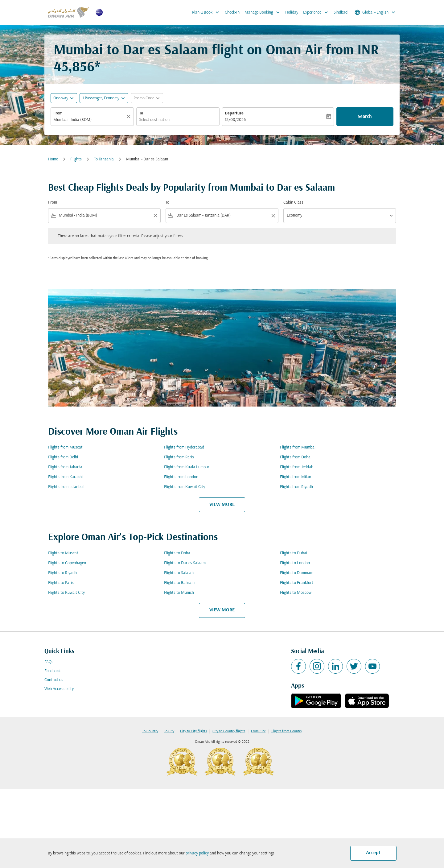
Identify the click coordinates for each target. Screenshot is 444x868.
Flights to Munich (179, 593)
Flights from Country (287, 731)
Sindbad (341, 12)
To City (169, 731)
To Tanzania (104, 159)
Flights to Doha (177, 553)
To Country (150, 731)
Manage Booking (264, 12)
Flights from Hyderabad (184, 447)
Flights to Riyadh (62, 573)
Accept (373, 853)
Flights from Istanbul (66, 487)
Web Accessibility (59, 689)
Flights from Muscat (65, 447)
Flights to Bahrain (179, 583)
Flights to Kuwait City (66, 593)
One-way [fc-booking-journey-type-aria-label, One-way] (61, 98)
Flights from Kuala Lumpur (187, 467)
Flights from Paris (179, 457)
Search (365, 117)
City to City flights (193, 731)
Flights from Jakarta (65, 467)
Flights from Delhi (63, 457)
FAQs (49, 662)
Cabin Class (293, 203)
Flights (76, 159)
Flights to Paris (61, 583)
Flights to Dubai (294, 553)
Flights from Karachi (65, 477)
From (58, 113)
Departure (234, 113)
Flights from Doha (295, 457)
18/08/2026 (235, 120)
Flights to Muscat (63, 553)
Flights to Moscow (296, 593)
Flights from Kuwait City (185, 487)
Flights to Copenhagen (67, 563)
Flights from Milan (296, 477)
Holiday (292, 12)
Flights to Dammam (297, 573)
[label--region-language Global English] (375, 12)
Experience (317, 12)
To (141, 113)
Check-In (232, 12)
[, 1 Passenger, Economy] (101, 98)
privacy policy (197, 853)
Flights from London (181, 477)
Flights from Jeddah (297, 467)
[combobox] (89, 120)
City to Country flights (229, 731)
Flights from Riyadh (296, 487)
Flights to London (295, 563)
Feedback (52, 671)
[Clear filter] (155, 216)
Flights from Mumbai (298, 447)
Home (53, 159)
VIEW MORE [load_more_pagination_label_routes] (222, 505)
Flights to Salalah (179, 573)
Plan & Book (207, 12)
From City (258, 731)
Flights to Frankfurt (297, 583)
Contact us (54, 680)
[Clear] (129, 117)
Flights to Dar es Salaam (185, 563)
